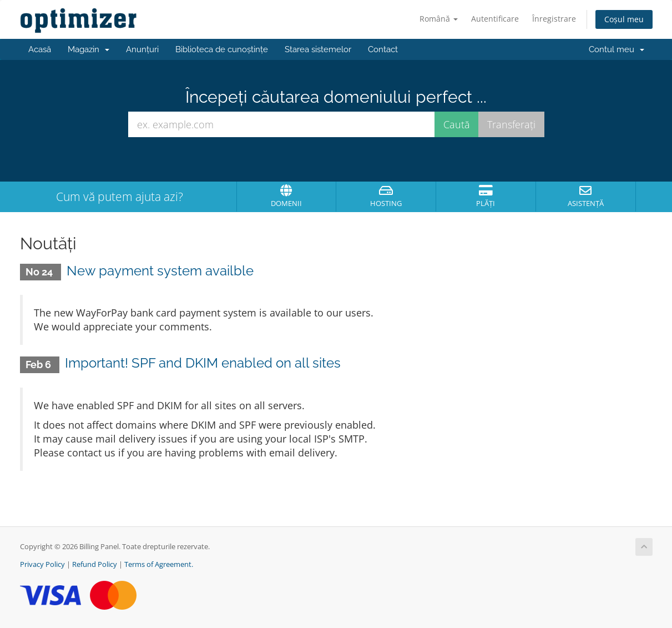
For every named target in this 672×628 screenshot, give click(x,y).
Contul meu (617, 49)
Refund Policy (95, 564)
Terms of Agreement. (159, 564)
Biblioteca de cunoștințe (222, 49)
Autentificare (495, 19)
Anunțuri (142, 49)
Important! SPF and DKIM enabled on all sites (203, 363)
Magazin (89, 49)
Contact (383, 49)
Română (439, 19)
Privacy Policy (42, 564)
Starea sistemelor (318, 49)
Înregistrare (554, 19)
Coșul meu (624, 19)
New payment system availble (160, 271)
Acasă (40, 49)
